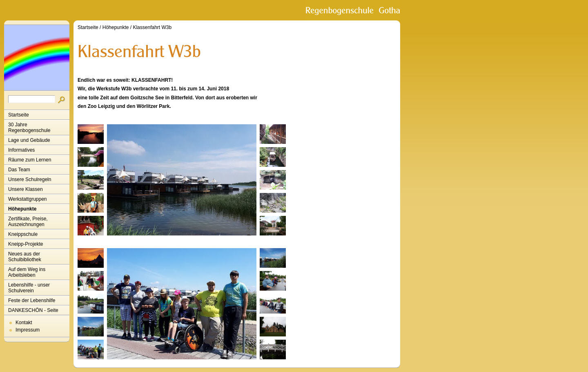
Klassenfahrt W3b (152, 27)
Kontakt (24, 323)
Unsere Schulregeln (30, 179)
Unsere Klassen (26, 189)
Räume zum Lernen (30, 160)
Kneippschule (23, 234)
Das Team (19, 170)
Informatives (21, 150)
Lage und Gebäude (29, 140)
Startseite (19, 115)
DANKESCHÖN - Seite (33, 310)
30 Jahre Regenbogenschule (29, 128)
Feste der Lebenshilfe (32, 300)
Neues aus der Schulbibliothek (25, 257)
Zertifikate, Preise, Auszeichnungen (28, 222)
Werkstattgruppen (28, 199)
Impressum (28, 330)
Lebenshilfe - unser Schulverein (29, 288)
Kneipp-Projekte (26, 244)
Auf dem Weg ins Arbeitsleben (27, 272)
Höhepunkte (22, 209)
